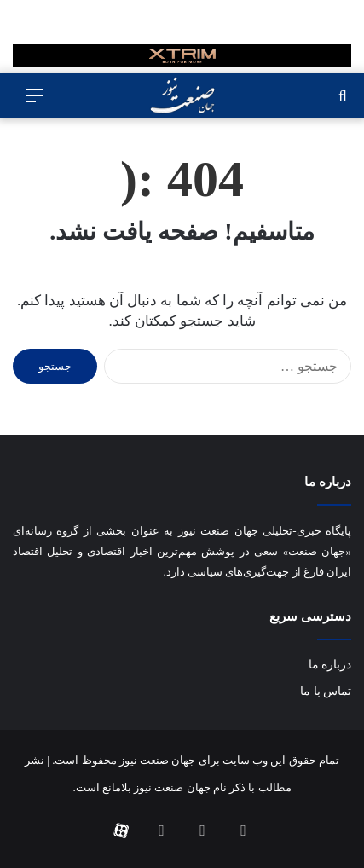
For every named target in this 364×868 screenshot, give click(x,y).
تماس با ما (326, 691)
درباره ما (330, 665)
